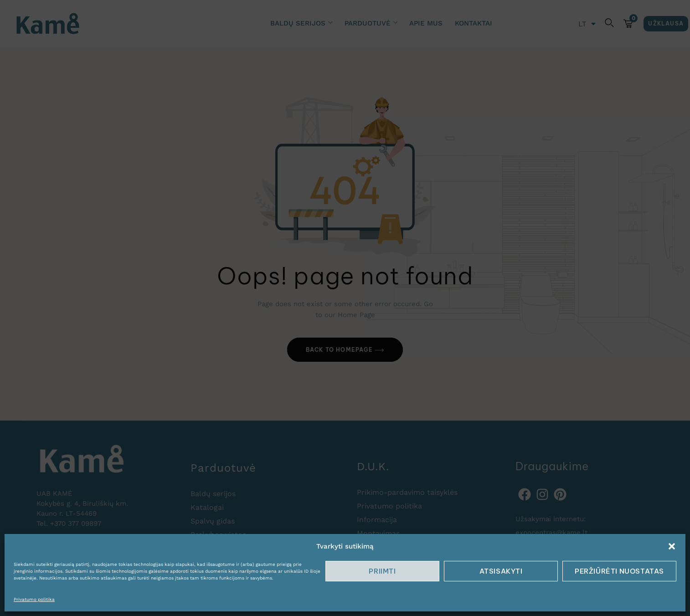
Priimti (382, 571)
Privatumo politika (34, 599)
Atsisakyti (501, 571)
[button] (672, 546)
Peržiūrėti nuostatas (619, 571)
